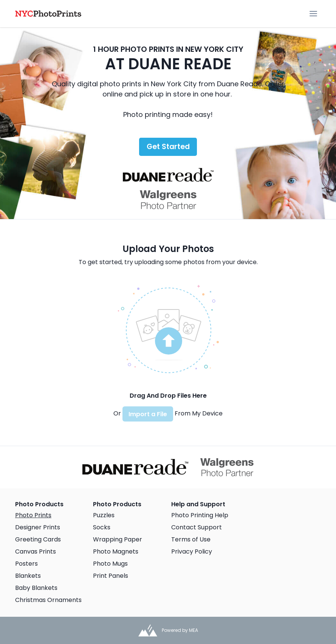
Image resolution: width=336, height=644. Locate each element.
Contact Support (197, 527)
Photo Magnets (116, 551)
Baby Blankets (36, 588)
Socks (102, 527)
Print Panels (111, 576)
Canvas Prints (36, 551)
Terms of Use (191, 539)
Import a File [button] (148, 414)
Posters (26, 564)
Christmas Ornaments (48, 600)
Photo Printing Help (200, 515)
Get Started (168, 147)
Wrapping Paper (118, 539)
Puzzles (104, 515)
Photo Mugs (110, 564)
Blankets (28, 576)
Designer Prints (38, 527)
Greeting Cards (38, 539)
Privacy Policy (192, 551)
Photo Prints (33, 515)
